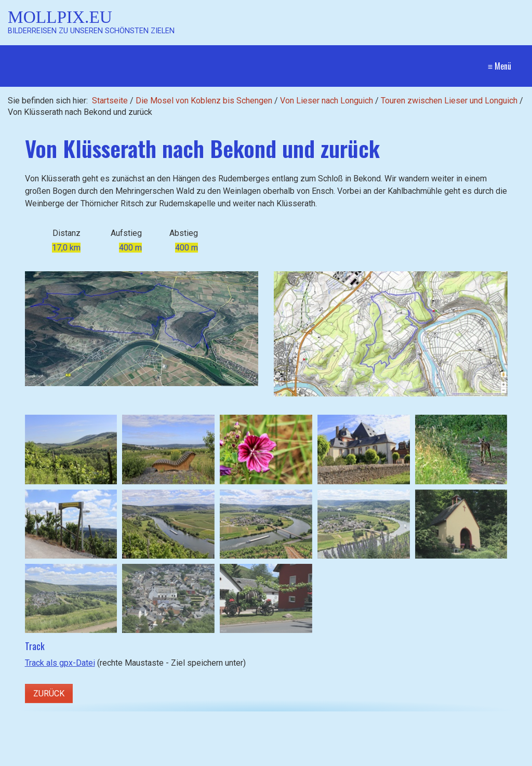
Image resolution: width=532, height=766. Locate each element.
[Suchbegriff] (81, 759)
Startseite (110, 101)
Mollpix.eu (60, 17)
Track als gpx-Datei (60, 663)
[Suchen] (136, 759)
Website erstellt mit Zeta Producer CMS (438, 758)
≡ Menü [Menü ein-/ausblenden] (500, 66)
